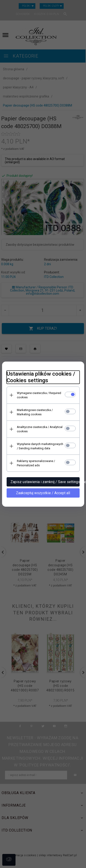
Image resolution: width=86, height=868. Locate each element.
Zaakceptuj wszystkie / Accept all (43, 493)
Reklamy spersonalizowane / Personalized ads (36, 463)
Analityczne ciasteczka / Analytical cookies (40, 429)
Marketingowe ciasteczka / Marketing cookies (35, 412)
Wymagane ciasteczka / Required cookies (39, 395)
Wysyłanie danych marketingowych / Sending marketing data (40, 446)
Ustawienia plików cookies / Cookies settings (41, 377)
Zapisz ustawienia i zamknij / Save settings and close (45, 482)
